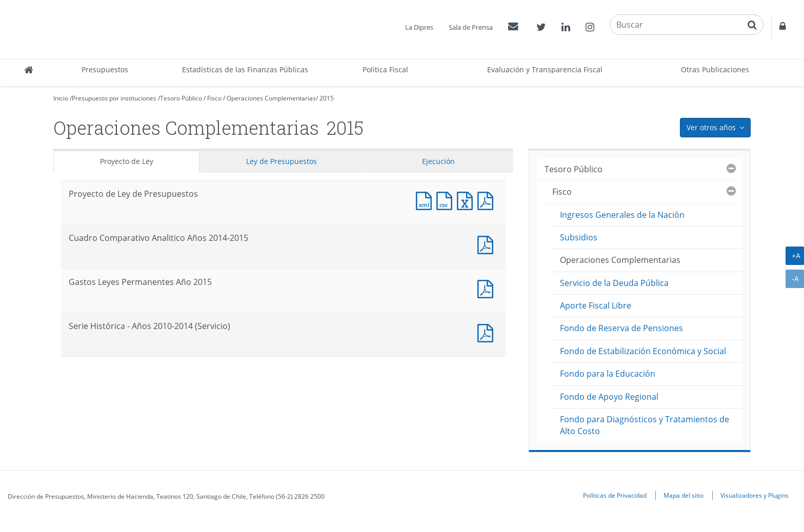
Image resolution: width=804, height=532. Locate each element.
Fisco (214, 98)
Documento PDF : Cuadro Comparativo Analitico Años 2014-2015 (488, 244)
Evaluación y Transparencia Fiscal (545, 69)
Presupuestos (105, 69)
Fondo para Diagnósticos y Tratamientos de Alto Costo (645, 425)
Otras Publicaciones (715, 69)
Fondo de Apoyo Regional (609, 397)
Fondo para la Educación (608, 374)
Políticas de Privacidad (615, 495)
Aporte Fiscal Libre (596, 305)
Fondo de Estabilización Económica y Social (643, 351)
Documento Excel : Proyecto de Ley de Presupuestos (467, 200)
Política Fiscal (385, 69)
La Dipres (419, 27)
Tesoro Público (181, 98)
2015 (327, 98)
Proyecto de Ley (127, 161)
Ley (282, 161)
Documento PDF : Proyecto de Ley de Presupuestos (488, 200)
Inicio (61, 98)
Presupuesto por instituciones (114, 98)
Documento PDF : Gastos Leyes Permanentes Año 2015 (488, 288)
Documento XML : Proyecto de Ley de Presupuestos (426, 200)
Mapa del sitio (684, 495)
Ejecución (438, 161)
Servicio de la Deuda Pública (614, 283)
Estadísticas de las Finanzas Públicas (245, 69)
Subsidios (579, 237)
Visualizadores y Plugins (755, 495)
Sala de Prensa (471, 27)
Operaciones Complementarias (271, 98)
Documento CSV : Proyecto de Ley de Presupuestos (447, 200)
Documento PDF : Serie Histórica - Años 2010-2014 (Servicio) (488, 332)
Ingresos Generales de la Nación (622, 215)
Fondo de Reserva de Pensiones (621, 328)
